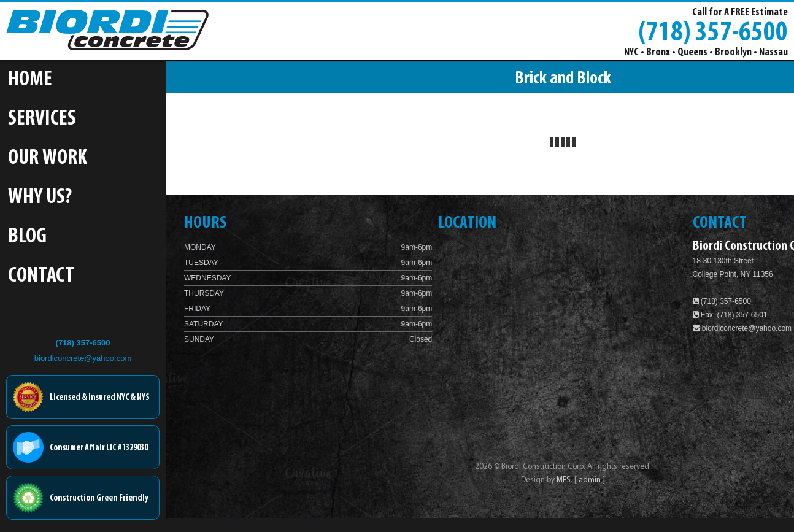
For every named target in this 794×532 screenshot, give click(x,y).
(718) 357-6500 (713, 31)
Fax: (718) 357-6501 (730, 315)
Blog (27, 237)
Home (30, 80)
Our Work (48, 159)
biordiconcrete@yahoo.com (83, 358)
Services (42, 119)
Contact (41, 276)
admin (591, 480)
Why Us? (40, 198)
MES (564, 480)
